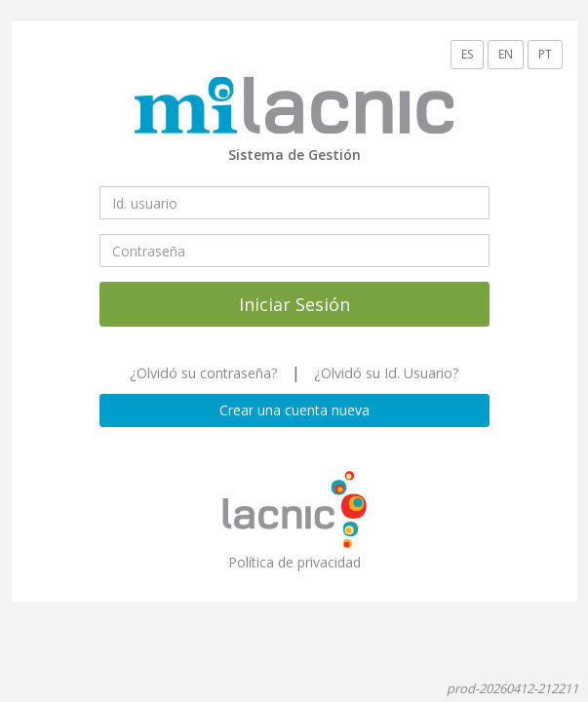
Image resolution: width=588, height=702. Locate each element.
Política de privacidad (294, 562)
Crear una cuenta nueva (294, 410)
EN (506, 54)
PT (545, 54)
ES (467, 54)
